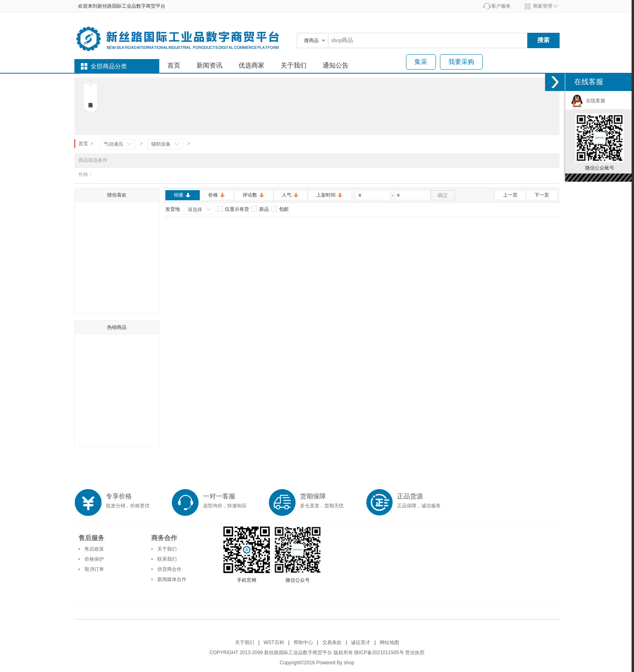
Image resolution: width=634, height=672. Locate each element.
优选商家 (251, 65)
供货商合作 (169, 569)
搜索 (543, 40)
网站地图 (389, 642)
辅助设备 (161, 144)
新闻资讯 (209, 65)
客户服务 (501, 6)
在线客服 (588, 101)
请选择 (195, 210)
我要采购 (461, 62)
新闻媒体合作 (172, 579)
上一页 (510, 195)
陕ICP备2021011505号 (379, 653)
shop (349, 663)
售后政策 (94, 549)
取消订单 (94, 569)
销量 (183, 195)
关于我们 (294, 65)
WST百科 (274, 642)
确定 (443, 195)
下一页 (542, 195)
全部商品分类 (109, 66)
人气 (291, 195)
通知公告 (336, 65)
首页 (174, 65)
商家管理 (543, 6)
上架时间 (330, 195)
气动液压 (114, 144)
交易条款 (332, 642)
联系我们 (167, 559)
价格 (217, 195)
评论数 (254, 195)
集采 (421, 62)
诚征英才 (361, 642)
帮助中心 (303, 642)
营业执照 (415, 653)
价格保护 (94, 559)
